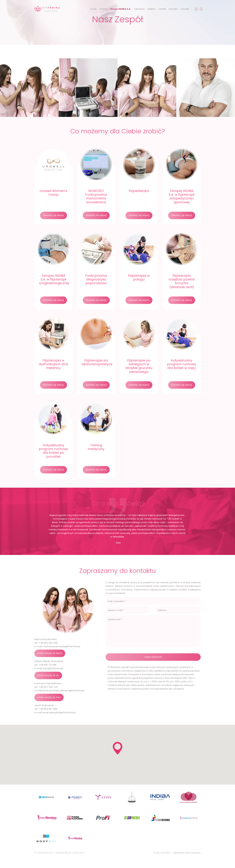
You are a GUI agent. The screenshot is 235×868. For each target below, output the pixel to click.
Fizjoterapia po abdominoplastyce (97, 362)
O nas (93, 9)
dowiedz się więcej (53, 215)
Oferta (103, 9)
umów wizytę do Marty (50, 653)
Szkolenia (139, 9)
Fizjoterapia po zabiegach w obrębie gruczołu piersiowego (139, 366)
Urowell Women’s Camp (53, 193)
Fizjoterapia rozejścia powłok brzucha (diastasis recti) (182, 281)
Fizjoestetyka (139, 191)
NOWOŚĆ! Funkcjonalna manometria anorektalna (96, 197)
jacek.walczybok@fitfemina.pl (59, 712)
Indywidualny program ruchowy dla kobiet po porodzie (53, 451)
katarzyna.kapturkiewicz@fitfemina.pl (63, 690)
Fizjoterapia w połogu (139, 277)
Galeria (151, 9)
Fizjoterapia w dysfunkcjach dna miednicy (53, 364)
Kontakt (173, 9)
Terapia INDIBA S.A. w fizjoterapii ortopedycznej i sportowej (182, 197)
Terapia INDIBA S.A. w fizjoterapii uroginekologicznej (54, 279)
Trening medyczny (96, 447)
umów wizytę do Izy (48, 675)
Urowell (185, 9)
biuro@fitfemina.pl (53, 668)
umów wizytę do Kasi (49, 697)
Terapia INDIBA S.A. (121, 9)
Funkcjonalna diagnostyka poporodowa (96, 279)
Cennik (162, 9)
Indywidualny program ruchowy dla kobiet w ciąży (182, 364)
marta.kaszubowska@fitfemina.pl (61, 646)
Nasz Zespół (117, 19)
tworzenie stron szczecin (187, 853)
